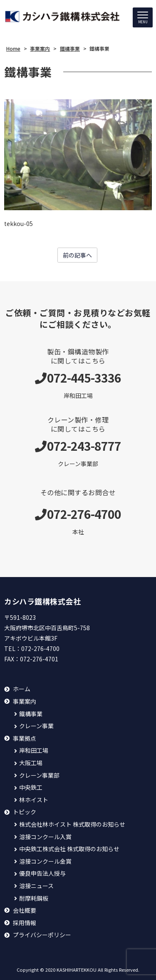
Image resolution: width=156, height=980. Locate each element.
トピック (25, 812)
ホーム (22, 689)
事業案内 (25, 701)
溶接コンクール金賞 (45, 861)
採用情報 (25, 923)
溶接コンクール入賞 (45, 837)
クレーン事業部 (39, 775)
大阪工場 (31, 763)
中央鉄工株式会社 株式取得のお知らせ (69, 849)
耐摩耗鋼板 (34, 898)
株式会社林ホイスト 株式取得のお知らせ (72, 824)
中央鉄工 (31, 787)
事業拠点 (25, 738)
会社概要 (25, 910)
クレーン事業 (36, 726)
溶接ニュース (36, 886)
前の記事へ (77, 255)
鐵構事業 (31, 714)
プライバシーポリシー (42, 935)
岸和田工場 (34, 750)
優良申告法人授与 (42, 873)
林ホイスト (34, 800)
